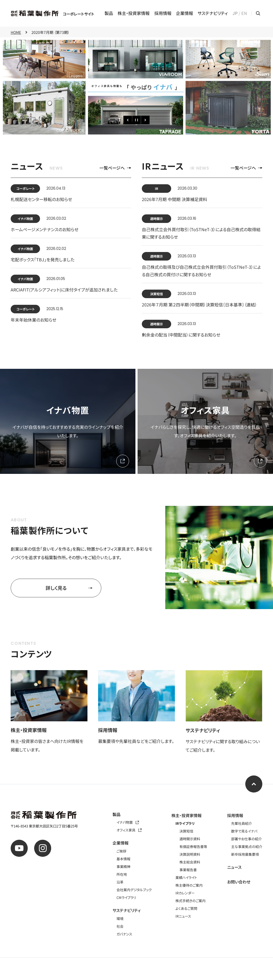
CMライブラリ (126, 897)
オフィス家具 (129, 830)
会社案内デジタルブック (134, 890)
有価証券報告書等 (193, 847)
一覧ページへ (115, 168)
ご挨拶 (121, 851)
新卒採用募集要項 (245, 854)
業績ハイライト (186, 877)
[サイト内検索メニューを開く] (258, 13)
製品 (109, 13)
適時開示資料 (190, 839)
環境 (120, 919)
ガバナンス (124, 934)
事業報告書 (188, 870)
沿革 (120, 882)
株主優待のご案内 (189, 885)
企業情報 (184, 13)
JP (235, 13)
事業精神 (123, 867)
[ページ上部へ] (254, 784)
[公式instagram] (43, 848)
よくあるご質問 (186, 908)
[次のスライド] (145, 120)
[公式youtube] (19, 848)
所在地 (122, 874)
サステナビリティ (213, 13)
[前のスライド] (128, 120)
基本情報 (123, 859)
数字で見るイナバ (244, 831)
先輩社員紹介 (242, 823)
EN (244, 13)
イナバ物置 (128, 822)
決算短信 (186, 831)
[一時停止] (136, 120)
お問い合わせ (239, 882)
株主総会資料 (190, 862)
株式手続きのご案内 (190, 901)
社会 (120, 926)
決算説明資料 (190, 854)
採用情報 (163, 13)
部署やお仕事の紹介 (246, 839)
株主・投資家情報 (134, 13)
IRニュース (183, 916)
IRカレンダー (185, 893)
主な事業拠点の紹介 (247, 847)
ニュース (234, 867)
